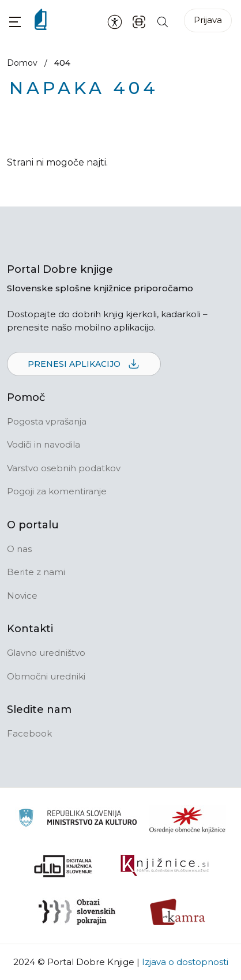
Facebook (29, 733)
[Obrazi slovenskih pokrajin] (77, 912)
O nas (19, 549)
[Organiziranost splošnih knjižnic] (187, 820)
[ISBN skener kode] (139, 21)
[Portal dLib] (63, 866)
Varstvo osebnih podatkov (64, 468)
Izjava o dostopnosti (185, 962)
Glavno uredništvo (46, 653)
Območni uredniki (46, 676)
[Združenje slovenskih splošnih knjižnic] (165, 866)
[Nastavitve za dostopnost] (115, 21)
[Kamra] (178, 912)
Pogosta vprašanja (47, 421)
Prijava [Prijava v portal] (208, 20)
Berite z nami (36, 572)
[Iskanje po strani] (163, 21)
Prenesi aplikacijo (84, 365)
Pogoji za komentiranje (57, 491)
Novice (22, 596)
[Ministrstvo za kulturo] (78, 819)
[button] (15, 22)
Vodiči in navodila (44, 444)
